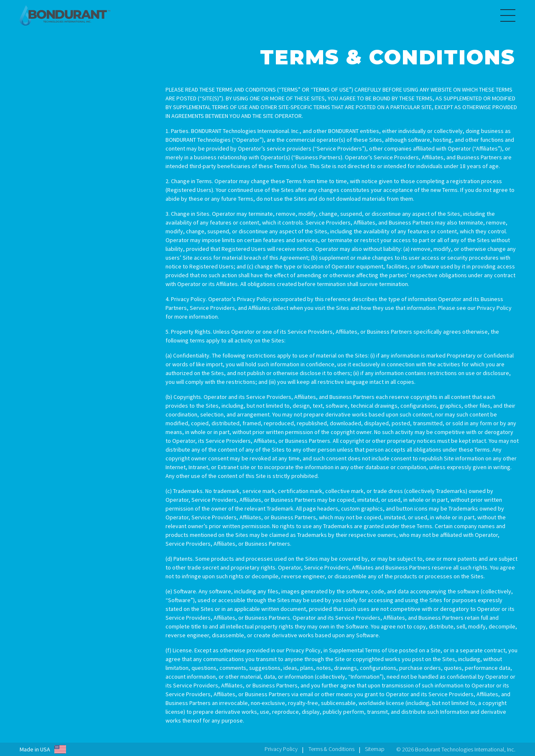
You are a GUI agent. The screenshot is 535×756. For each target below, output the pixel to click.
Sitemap (375, 749)
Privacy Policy (281, 749)
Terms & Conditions (331, 749)
